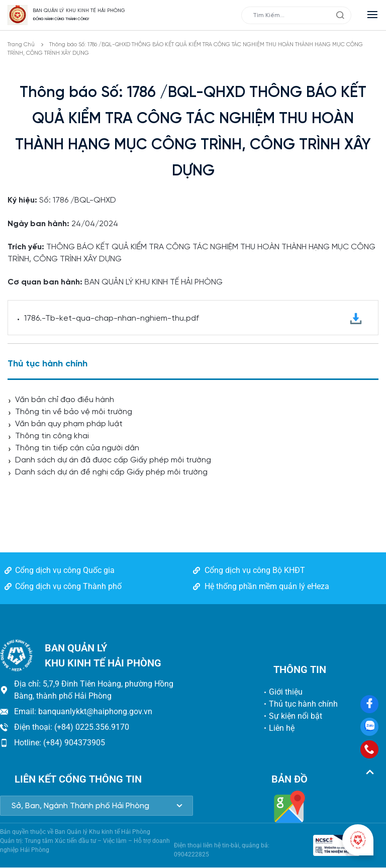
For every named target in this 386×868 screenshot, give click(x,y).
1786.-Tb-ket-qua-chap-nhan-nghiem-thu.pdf (193, 319)
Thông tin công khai (52, 436)
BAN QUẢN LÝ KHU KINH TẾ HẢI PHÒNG (79, 11)
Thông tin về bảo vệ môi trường (74, 412)
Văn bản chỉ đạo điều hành (65, 400)
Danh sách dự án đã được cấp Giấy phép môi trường (113, 460)
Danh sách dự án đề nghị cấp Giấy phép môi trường (111, 472)
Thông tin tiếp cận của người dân (77, 448)
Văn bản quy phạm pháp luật (69, 424)
